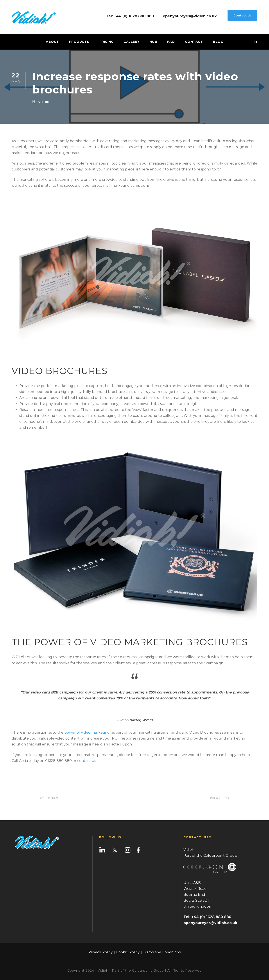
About (52, 42)
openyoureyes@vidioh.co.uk (190, 16)
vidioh (44, 102)
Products (79, 42)
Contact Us (242, 15)
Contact (194, 42)
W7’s (16, 657)
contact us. (87, 761)
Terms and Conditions (161, 952)
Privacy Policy (101, 952)
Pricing (107, 42)
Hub (153, 42)
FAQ (171, 42)
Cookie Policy (128, 952)
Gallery (132, 42)
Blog (218, 42)
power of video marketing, (87, 732)
